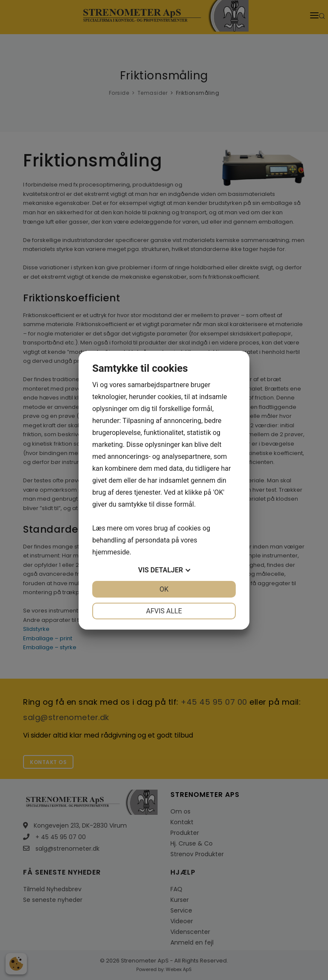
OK (164, 589)
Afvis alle (164, 611)
